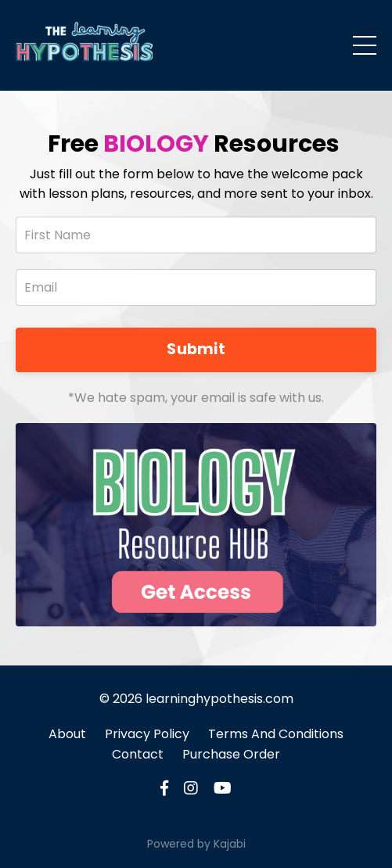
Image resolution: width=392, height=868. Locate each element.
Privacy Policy (147, 734)
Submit (196, 349)
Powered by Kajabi (196, 844)
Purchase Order (231, 754)
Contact (138, 754)
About (67, 734)
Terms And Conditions (276, 734)
